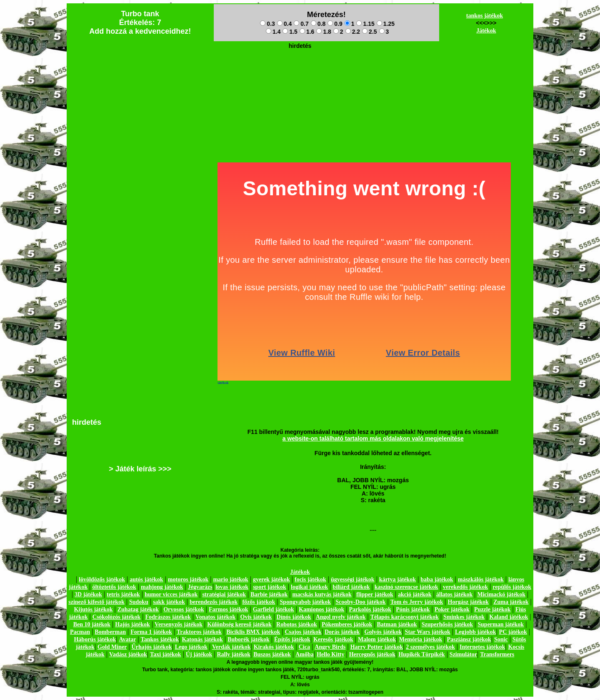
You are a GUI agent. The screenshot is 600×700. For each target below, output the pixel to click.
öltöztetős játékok (114, 587)
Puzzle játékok (492, 609)
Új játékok (199, 654)
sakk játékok (169, 602)
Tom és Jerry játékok (417, 602)
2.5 (369, 32)
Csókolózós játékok (117, 617)
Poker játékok (452, 609)
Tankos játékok (160, 639)
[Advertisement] (300, 71)
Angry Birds (330, 647)
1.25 (386, 24)
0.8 (318, 24)
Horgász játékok (468, 602)
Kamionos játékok (321, 609)
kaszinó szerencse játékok (406, 587)
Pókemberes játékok (347, 624)
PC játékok (513, 632)
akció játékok (415, 594)
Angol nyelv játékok (341, 617)
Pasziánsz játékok (469, 639)
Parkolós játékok (370, 609)
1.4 (273, 32)
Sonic (501, 639)
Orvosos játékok (184, 609)
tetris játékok (123, 594)
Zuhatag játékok (138, 609)
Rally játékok (234, 654)
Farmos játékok (229, 609)
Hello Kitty (331, 654)
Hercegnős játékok (372, 654)
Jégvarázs (200, 587)
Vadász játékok (128, 654)
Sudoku (139, 602)
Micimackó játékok (501, 594)
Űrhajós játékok (152, 647)
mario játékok (230, 579)
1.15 (365, 24)
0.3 (267, 24)
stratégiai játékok (224, 594)
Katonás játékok (202, 639)
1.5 (290, 32)
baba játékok (437, 579)
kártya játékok (397, 579)
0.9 (335, 24)
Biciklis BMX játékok (253, 632)
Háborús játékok (95, 639)
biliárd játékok (351, 587)
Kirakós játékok (274, 647)
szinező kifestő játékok (96, 602)
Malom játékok (377, 639)
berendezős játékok (214, 602)
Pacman (80, 632)
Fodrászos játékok (168, 617)
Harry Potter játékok (377, 647)
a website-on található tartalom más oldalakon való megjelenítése (373, 438)
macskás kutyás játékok (322, 594)
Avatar (127, 639)
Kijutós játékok (94, 609)
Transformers (497, 654)
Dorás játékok (342, 632)
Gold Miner (112, 647)
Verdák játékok (231, 647)
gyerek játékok (271, 579)
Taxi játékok (166, 654)
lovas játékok (232, 587)
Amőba (305, 654)
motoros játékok (188, 579)
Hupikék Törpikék (421, 654)
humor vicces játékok (171, 594)
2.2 (353, 32)
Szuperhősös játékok (447, 624)
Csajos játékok (303, 632)
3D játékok (88, 594)
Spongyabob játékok (306, 602)
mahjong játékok (162, 587)
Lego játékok (191, 647)
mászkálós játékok (481, 579)
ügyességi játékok (353, 579)
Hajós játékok (132, 624)
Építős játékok (292, 639)
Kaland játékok (509, 617)
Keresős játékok (333, 639)
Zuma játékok (511, 602)
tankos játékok (485, 16)
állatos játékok (455, 594)
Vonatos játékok (215, 617)
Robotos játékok (297, 624)
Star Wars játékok (428, 632)
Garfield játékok (274, 609)
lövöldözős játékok (102, 579)
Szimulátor (463, 654)
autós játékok (146, 579)
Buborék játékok (249, 639)
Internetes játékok (482, 647)
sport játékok (270, 587)
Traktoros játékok (199, 632)
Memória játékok (421, 639)
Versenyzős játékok (179, 624)
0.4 (284, 24)
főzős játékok (259, 602)
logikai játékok (309, 587)
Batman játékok (397, 624)
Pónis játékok (413, 609)
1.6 (307, 32)
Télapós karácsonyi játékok (405, 617)
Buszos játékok (272, 654)
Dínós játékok (294, 617)
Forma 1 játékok (151, 632)
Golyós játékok (383, 632)
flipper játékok (375, 594)
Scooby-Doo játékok (360, 602)
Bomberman (110, 632)
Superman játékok (501, 624)
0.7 (301, 24)
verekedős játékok (465, 587)
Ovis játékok (256, 617)
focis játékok (310, 579)
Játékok (486, 31)
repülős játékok (512, 587)
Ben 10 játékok (92, 624)
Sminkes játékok (464, 617)
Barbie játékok (269, 594)
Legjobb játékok (475, 632)
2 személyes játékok (430, 647)
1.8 (324, 32)
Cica (304, 647)
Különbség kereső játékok (239, 624)
